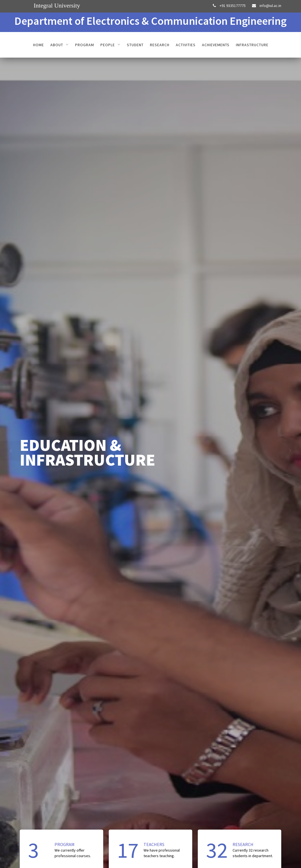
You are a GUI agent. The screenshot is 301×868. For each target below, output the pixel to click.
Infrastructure (252, 45)
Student (135, 45)
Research (160, 45)
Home (39, 45)
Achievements (216, 45)
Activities (186, 45)
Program (85, 45)
